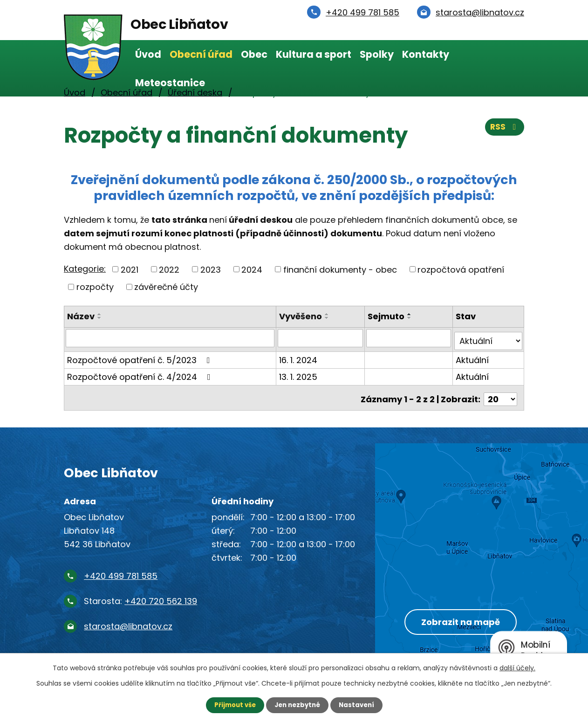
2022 (169, 269)
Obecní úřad (201, 54)
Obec (254, 54)
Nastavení (359, 705)
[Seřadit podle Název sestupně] (100, 318)
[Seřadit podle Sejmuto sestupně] (410, 318)
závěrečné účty (166, 287)
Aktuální (473, 357)
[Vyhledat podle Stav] (489, 338)
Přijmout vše (232, 705)
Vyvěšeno (301, 316)
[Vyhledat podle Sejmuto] (409, 338)
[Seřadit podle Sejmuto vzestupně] (410, 314)
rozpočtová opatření (461, 269)
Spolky (377, 54)
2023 (211, 269)
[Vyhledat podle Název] (171, 338)
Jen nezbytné (297, 705)
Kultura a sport (314, 54)
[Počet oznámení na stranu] (500, 393)
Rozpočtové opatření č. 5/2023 (140, 357)
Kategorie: (85, 269)
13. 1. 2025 (299, 374)
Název (81, 316)
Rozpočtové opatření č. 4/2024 (141, 374)
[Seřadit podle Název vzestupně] (100, 314)
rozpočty (95, 287)
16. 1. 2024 (299, 357)
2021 (130, 269)
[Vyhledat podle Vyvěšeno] (321, 338)
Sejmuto (386, 316)
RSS (504, 129)
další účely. (517, 667)
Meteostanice (170, 83)
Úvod (148, 54)
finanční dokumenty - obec (340, 269)
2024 (252, 269)
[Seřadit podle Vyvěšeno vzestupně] (328, 314)
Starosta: (140, 595)
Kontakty (426, 54)
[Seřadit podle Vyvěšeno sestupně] (328, 318)
